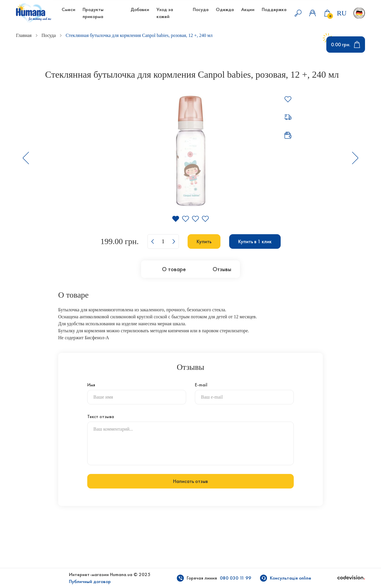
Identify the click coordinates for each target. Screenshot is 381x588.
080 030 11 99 (236, 578)
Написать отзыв (190, 481)
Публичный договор (90, 581)
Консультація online (291, 578)
